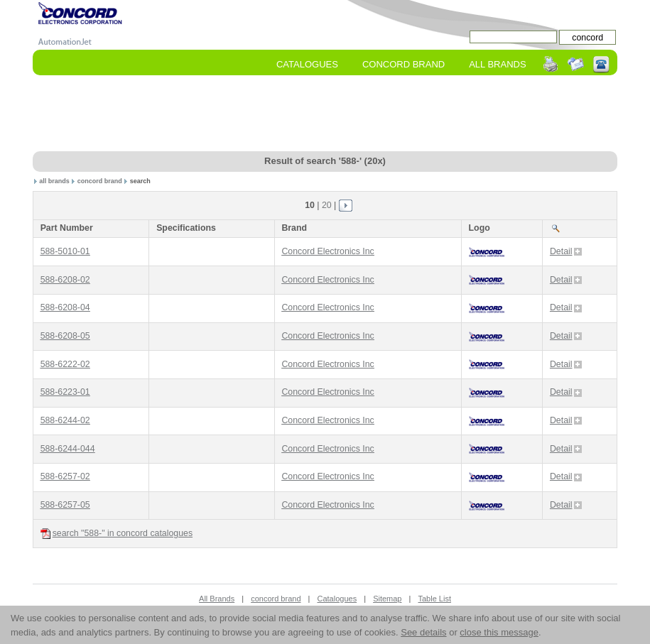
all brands (54, 181)
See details (423, 632)
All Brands (497, 64)
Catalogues (307, 64)
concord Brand (403, 64)
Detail (566, 251)
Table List (434, 599)
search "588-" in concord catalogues (117, 534)
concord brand (100, 181)
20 (327, 205)
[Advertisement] (325, 114)
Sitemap (387, 599)
